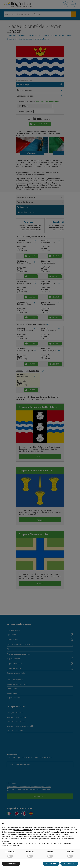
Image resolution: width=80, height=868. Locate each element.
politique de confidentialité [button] (22, 830)
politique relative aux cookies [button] (59, 834)
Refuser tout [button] (51, 864)
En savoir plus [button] (11, 864)
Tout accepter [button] (69, 864)
